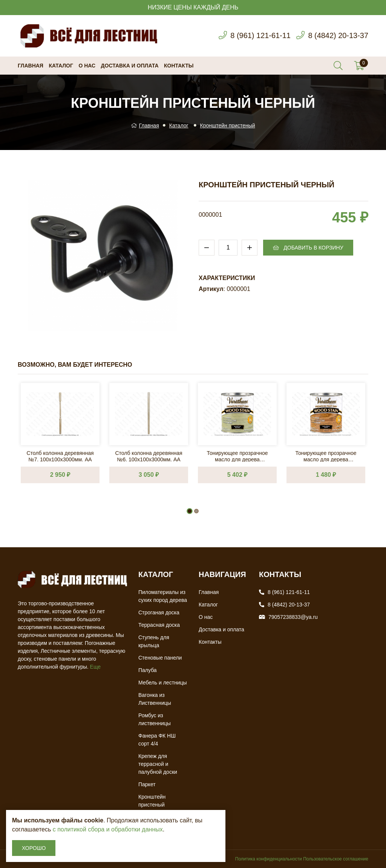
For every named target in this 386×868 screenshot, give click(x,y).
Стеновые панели (160, 658)
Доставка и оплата (130, 66)
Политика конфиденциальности (269, 859)
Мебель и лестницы (163, 683)
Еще (96, 667)
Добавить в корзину (308, 248)
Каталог (61, 66)
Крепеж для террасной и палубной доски (158, 764)
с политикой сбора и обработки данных (108, 829)
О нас (87, 66)
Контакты (179, 66)
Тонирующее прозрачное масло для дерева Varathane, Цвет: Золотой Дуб (326, 456)
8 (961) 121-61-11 (260, 36)
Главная (31, 66)
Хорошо (34, 848)
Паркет (147, 784)
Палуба (148, 670)
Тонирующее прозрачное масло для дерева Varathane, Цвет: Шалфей (237, 456)
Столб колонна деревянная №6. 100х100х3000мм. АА (149, 456)
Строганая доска (159, 612)
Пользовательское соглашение (336, 859)
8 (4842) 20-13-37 (338, 36)
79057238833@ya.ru (293, 617)
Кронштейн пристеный (228, 126)
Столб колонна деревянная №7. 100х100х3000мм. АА (60, 456)
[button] (190, 511)
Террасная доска (159, 625)
